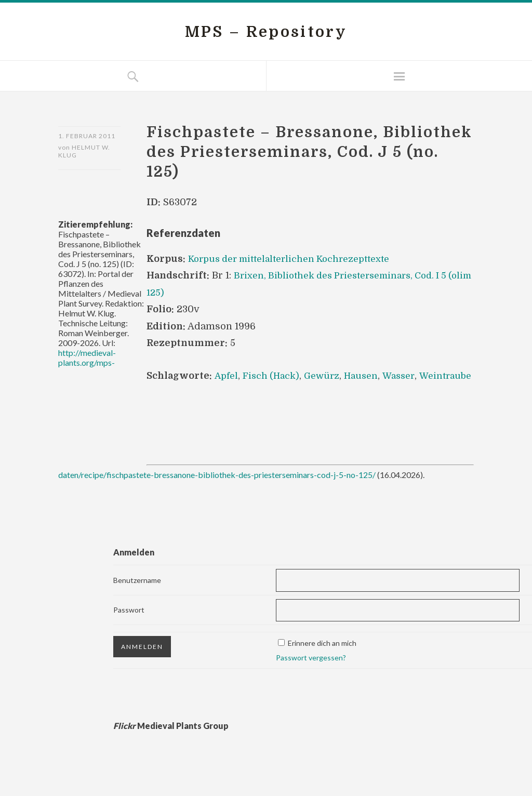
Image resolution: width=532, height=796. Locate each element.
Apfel (227, 375)
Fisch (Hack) (273, 375)
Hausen (367, 375)
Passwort (129, 626)
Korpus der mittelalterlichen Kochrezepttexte (293, 259)
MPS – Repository (266, 31)
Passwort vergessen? (311, 674)
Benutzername (137, 596)
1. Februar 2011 (87, 136)
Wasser (406, 375)
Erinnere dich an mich (322, 660)
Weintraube (174, 392)
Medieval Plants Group (171, 742)
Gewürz (326, 375)
